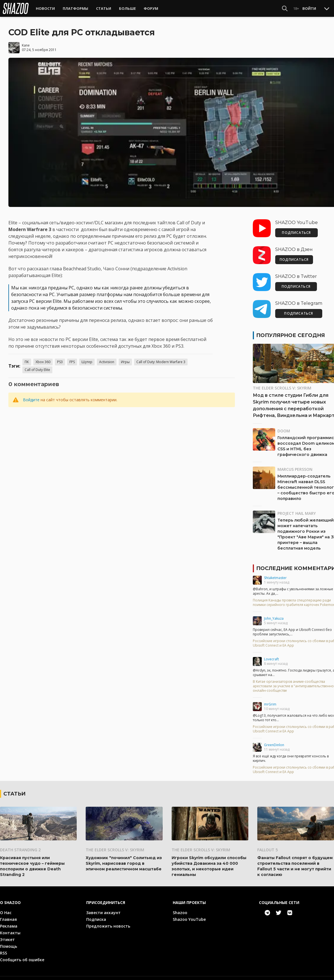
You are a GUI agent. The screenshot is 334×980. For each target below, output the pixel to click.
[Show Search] (285, 8)
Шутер (87, 358)
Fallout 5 (268, 846)
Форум (151, 8)
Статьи (104, 8)
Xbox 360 (43, 358)
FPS (72, 358)
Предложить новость (108, 922)
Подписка (96, 916)
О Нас (6, 909)
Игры (125, 358)
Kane (26, 41)
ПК (27, 358)
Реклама (9, 922)
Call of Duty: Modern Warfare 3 (161, 358)
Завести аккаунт (103, 909)
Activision (107, 358)
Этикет (7, 936)
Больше (127, 8)
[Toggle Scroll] (327, 8)
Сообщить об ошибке (22, 956)
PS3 (60, 358)
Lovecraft (271, 655)
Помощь (9, 943)
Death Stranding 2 (20, 846)
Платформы (75, 8)
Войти (309, 8)
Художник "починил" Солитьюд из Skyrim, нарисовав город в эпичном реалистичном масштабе (124, 860)
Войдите (31, 396)
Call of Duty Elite (37, 366)
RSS (3, 949)
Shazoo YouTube (189, 916)
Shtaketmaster (275, 574)
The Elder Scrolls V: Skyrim (115, 846)
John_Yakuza (274, 615)
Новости (45, 8)
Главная (8, 916)
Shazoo (180, 909)
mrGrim (270, 701)
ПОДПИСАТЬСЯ (296, 229)
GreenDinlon (274, 741)
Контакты (10, 929)
